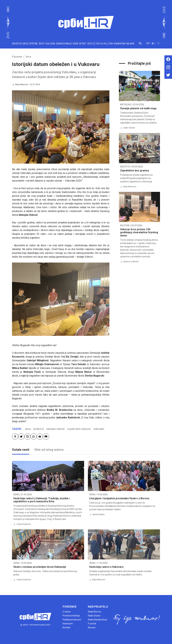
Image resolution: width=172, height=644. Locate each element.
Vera (28, 57)
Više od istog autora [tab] (49, 450)
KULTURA (50, 44)
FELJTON (108, 44)
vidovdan (99, 429)
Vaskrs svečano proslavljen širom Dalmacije (40, 567)
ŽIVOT (42, 44)
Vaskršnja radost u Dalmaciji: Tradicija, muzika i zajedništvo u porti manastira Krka (41, 500)
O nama (67, 612)
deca (28, 429)
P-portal (92, 624)
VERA (75, 44)
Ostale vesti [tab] (21, 450)
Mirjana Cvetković (131, 262)
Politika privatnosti (72, 620)
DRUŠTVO (17, 44)
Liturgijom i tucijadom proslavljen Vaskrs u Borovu (119, 498)
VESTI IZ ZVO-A (95, 44)
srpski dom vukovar (79, 429)
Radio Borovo (95, 612)
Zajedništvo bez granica (135, 171)
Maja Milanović (22, 85)
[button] (140, 45)
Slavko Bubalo (98, 514)
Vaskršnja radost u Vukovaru (106, 567)
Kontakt (66, 628)
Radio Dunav (94, 616)
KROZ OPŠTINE (30, 44)
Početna (17, 57)
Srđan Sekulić (129, 128)
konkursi (39, 429)
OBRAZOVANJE (64, 44)
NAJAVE (130, 44)
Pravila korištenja (71, 616)
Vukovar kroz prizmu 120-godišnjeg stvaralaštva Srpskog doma (139, 232)
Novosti (92, 628)
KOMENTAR (120, 44)
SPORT (83, 44)
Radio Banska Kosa (97, 620)
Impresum (68, 624)
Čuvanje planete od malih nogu (138, 108)
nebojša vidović (55, 429)
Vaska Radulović (24, 524)
